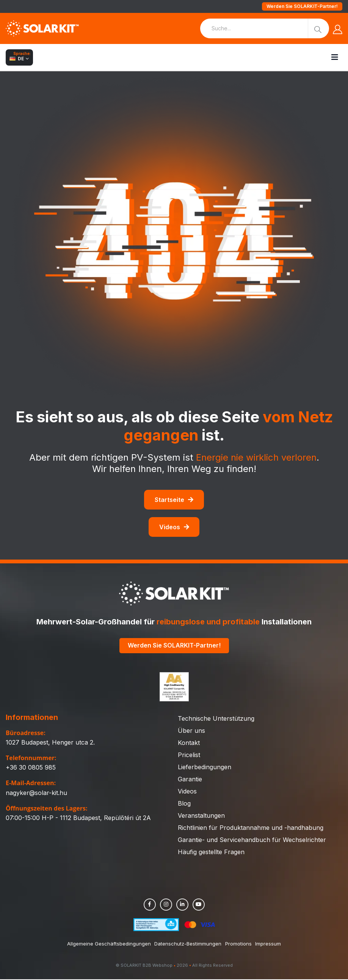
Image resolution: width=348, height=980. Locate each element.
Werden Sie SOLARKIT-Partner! (302, 6)
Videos (174, 527)
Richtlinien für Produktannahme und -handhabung (251, 828)
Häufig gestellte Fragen (211, 853)
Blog (184, 804)
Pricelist (189, 756)
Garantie (190, 780)
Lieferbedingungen (205, 768)
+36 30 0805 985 (31, 768)
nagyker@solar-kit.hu (36, 793)
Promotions (238, 944)
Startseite (174, 500)
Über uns (191, 731)
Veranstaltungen (201, 816)
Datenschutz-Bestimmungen (188, 944)
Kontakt (189, 743)
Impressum (268, 944)
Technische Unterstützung (216, 719)
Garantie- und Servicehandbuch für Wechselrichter (252, 840)
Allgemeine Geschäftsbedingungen (109, 944)
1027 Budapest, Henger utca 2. (50, 743)
